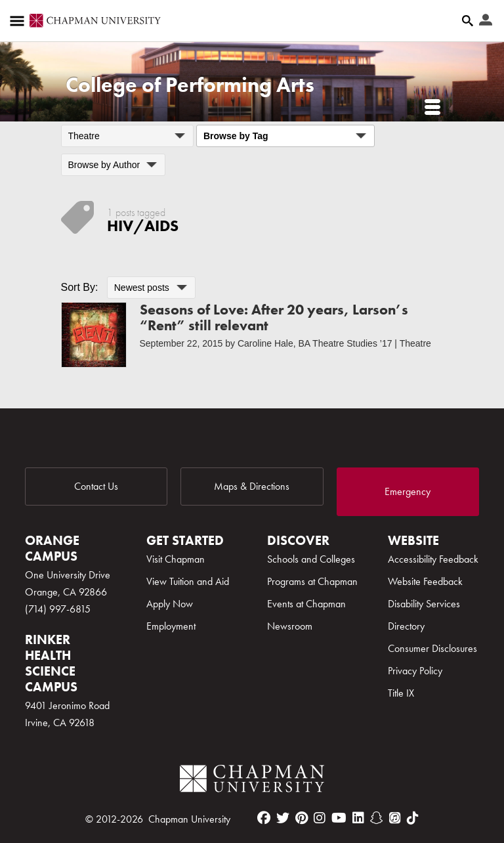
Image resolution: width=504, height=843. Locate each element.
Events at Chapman (306, 604)
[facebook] (264, 818)
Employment (171, 626)
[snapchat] (377, 818)
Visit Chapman (176, 559)
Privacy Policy (415, 671)
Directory (406, 626)
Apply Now (170, 604)
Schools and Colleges (311, 559)
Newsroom (290, 626)
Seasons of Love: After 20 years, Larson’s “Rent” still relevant (274, 317)
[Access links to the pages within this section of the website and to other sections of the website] (20, 21)
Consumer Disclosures (432, 648)
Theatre (415, 343)
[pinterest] (302, 818)
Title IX (401, 693)
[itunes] (395, 818)
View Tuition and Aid (188, 581)
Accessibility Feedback (433, 559)
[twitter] (283, 818)
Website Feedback (425, 581)
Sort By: (80, 287)
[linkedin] (358, 818)
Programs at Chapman (312, 581)
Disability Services (424, 604)
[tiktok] (413, 818)
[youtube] (339, 818)
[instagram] (320, 818)
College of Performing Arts (190, 85)
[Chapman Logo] (252, 781)
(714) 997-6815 (58, 609)
